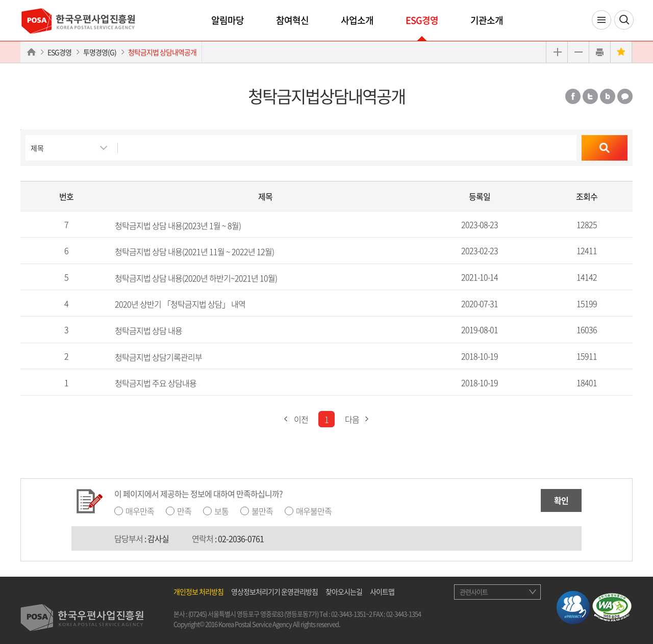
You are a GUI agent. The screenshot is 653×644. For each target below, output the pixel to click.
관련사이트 (474, 592)
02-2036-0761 (241, 538)
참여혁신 (292, 20)
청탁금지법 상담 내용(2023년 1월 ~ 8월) (178, 225)
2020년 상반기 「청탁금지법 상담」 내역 (180, 304)
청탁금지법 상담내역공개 (162, 52)
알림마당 (228, 20)
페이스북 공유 (573, 96)
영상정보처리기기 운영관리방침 (274, 591)
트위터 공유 (590, 96)
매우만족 (140, 511)
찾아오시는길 (344, 591)
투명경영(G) (100, 52)
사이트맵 (382, 591)
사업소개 (357, 20)
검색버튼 (21, 130)
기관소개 (487, 20)
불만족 (262, 511)
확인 (561, 500)
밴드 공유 (608, 96)
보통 (221, 511)
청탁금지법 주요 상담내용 (156, 383)
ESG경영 (422, 20)
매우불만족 (314, 511)
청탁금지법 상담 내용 (148, 330)
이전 (293, 419)
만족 (184, 511)
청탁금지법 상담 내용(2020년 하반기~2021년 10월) (196, 277)
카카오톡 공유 (625, 96)
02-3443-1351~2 (351, 614)
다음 (360, 419)
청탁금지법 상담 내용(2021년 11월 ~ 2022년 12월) (194, 251)
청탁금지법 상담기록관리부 (158, 356)
